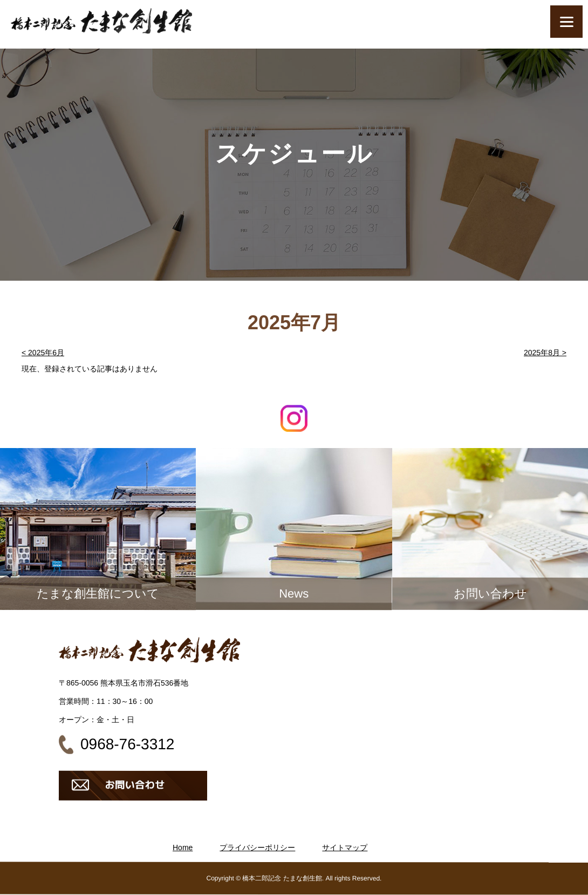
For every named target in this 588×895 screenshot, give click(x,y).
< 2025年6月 (43, 352)
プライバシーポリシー (257, 847)
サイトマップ (345, 847)
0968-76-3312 (127, 744)
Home (183, 847)
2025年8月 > (545, 352)
